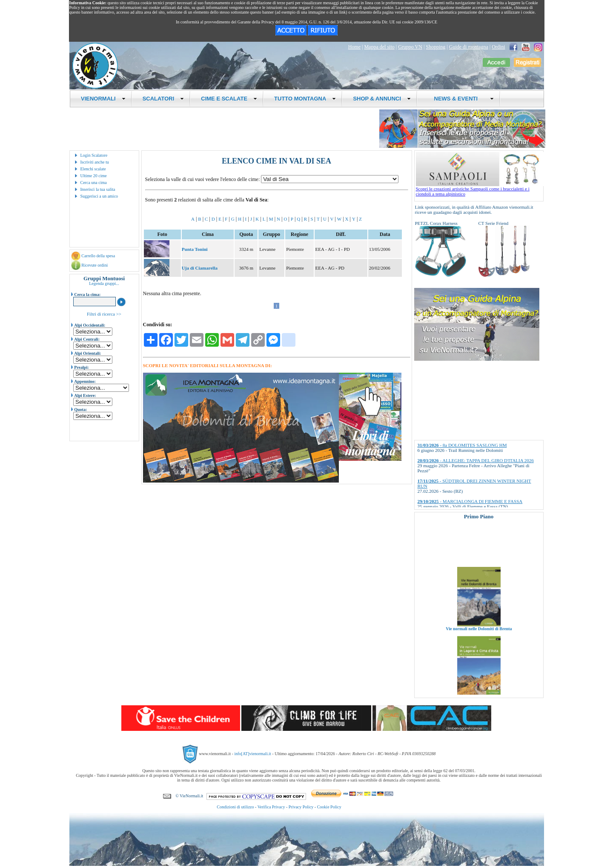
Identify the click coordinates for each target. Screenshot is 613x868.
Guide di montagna (469, 47)
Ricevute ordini (95, 265)
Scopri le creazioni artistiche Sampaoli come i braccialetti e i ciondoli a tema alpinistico (480, 189)
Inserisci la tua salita (98, 189)
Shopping (435, 47)
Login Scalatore (94, 155)
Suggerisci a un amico (99, 196)
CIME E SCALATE (229, 99)
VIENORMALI (103, 99)
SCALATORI (163, 99)
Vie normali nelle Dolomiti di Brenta (479, 637)
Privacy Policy (301, 807)
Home (354, 47)
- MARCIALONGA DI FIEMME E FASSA (470, 501)
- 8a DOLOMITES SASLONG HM (462, 445)
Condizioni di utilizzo (235, 807)
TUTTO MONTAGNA (305, 99)
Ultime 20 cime (94, 176)
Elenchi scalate (93, 169)
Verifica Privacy (271, 807)
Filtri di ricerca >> (104, 314)
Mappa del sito (379, 47)
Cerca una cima (94, 183)
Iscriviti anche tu (95, 162)
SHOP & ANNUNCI (382, 99)
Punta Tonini (195, 249)
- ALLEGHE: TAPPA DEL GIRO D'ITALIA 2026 (476, 460)
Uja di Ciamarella (200, 268)
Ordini (498, 47)
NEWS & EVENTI (461, 99)
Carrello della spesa (98, 256)
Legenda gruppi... (104, 283)
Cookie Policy (329, 807)
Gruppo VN (410, 47)
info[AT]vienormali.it (252, 754)
